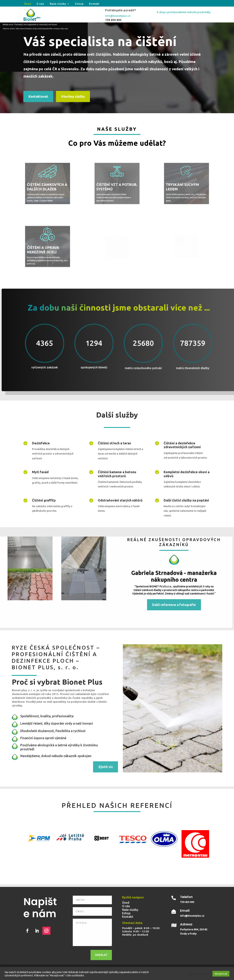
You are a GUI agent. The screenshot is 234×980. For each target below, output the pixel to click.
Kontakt (94, 4)
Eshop (79, 4)
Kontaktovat (38, 96)
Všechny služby (73, 96)
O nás (40, 4)
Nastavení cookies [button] (199, 974)
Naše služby (58, 4)
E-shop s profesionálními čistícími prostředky (184, 12)
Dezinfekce (41, 443)
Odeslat (101, 955)
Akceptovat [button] (221, 974)
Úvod (28, 4)
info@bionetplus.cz (118, 16)
